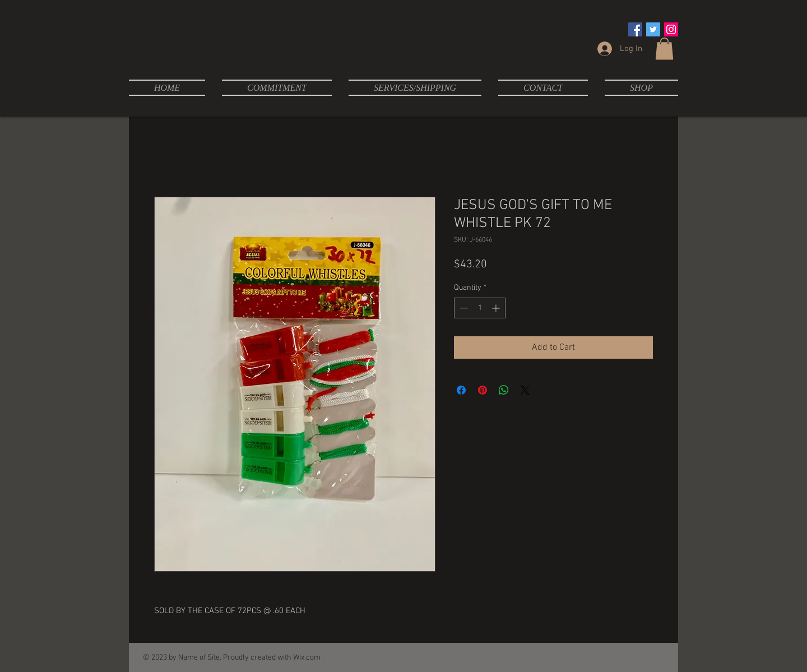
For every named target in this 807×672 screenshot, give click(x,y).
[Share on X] (525, 390)
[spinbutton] (480, 308)
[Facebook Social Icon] (635, 29)
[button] (664, 48)
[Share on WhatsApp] (504, 390)
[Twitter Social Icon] (653, 29)
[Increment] (497, 308)
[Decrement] (463, 308)
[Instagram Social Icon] (671, 29)
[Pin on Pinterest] (483, 390)
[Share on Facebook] (461, 390)
